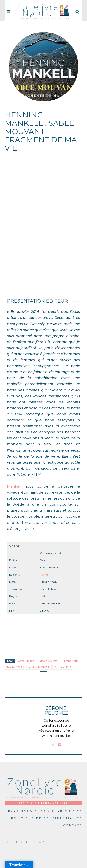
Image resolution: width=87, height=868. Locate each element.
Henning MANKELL (38, 667)
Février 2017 (14, 667)
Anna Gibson (26, 661)
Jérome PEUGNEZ (56, 711)
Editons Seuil (70, 661)
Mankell (14, 486)
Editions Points (48, 661)
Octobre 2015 (63, 667)
